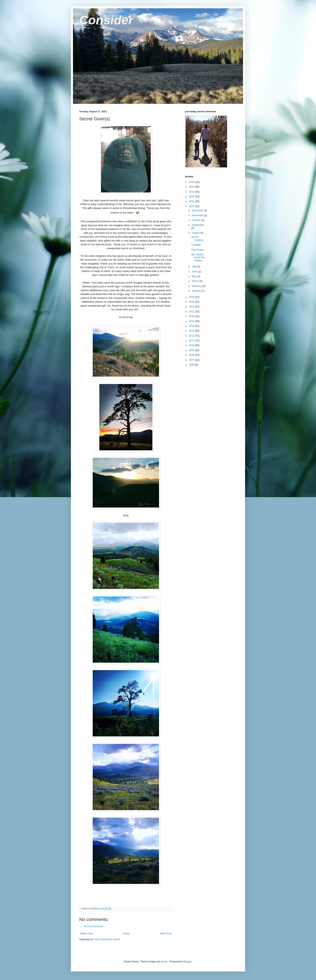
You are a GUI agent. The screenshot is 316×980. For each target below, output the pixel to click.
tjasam (164, 962)
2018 (192, 307)
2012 (192, 336)
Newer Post (87, 934)
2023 (192, 197)
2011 (192, 341)
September (198, 225)
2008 (192, 355)
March (196, 281)
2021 (192, 206)
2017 (192, 312)
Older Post (166, 934)
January (197, 291)
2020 (192, 297)
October (197, 220)
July (194, 267)
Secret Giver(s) (197, 238)
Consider (106, 20)
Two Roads (197, 250)
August (196, 233)
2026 (192, 182)
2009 (192, 350)
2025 (192, 187)
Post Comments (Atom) (107, 939)
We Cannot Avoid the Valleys (198, 258)
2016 (192, 316)
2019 (192, 302)
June (195, 272)
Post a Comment (94, 926)
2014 (192, 326)
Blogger (188, 962)
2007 (192, 360)
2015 (192, 321)
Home (126, 934)
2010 (192, 345)
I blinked (196, 245)
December (198, 210)
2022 (192, 201)
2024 (192, 192)
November (198, 215)
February (197, 286)
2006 (192, 365)
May (194, 276)
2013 (192, 331)
